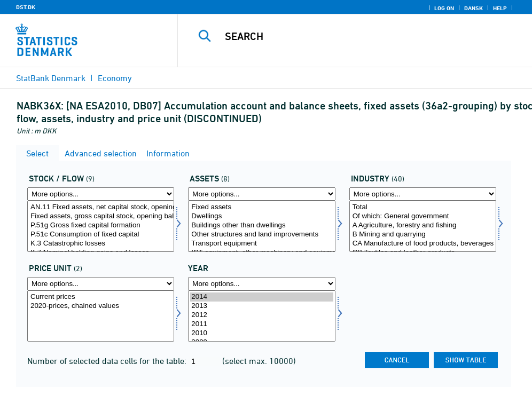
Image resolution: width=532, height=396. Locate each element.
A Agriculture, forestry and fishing (423, 225)
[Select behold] (101, 226)
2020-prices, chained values (101, 306)
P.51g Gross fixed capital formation (101, 225)
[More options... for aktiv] (261, 194)
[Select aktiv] (261, 226)
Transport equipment (261, 244)
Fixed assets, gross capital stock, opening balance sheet (101, 216)
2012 (261, 315)
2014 (261, 297)
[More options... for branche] (423, 194)
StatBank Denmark (51, 78)
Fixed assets (261, 207)
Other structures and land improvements (261, 235)
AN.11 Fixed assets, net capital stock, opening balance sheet (101, 207)
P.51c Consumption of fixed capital (101, 235)
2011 (261, 324)
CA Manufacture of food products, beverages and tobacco (423, 244)
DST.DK (26, 7)
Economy (115, 78)
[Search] (361, 36)
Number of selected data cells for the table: (108, 361)
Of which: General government (423, 216)
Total (423, 207)
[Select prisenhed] (101, 316)
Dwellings (261, 216)
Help (500, 8)
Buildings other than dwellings (261, 225)
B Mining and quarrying (423, 235)
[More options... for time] (261, 284)
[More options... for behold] (101, 194)
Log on (444, 8)
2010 (261, 333)
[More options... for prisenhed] (101, 284)
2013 (261, 306)
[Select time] (261, 316)
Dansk (474, 8)
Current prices (101, 297)
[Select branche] (423, 226)
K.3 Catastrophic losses (101, 244)
